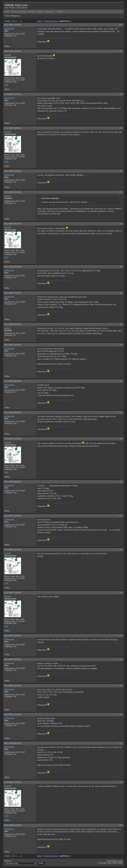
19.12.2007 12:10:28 (13, 550)
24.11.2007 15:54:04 (13, 51)
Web (6, 85)
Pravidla (32, 12)
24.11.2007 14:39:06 (13, 25)
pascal (8, 196)
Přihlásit (59, 12)
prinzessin (9, 29)
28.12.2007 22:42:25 (13, 686)
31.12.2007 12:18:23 (13, 714)
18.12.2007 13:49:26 (13, 516)
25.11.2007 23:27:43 (13, 224)
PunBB (120, 861)
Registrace (50, 12)
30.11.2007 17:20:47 (13, 293)
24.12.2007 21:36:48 (13, 636)
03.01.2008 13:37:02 (13, 782)
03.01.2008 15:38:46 (13, 825)
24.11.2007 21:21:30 (13, 94)
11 (21, 21)
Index (7, 12)
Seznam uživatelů (19, 12)
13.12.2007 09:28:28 (13, 381)
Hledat (40, 12)
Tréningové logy (51, 21)
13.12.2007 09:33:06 (13, 412)
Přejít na (24, 862)
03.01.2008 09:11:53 (13, 743)
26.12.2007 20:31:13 (13, 659)
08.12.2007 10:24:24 (13, 345)
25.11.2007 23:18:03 (13, 192)
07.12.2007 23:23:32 (13, 324)
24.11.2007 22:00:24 (13, 128)
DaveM (8, 55)
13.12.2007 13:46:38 (13, 439)
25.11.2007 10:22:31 (13, 171)
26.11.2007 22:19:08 (13, 267)
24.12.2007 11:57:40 (13, 593)
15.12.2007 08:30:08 (13, 482)
